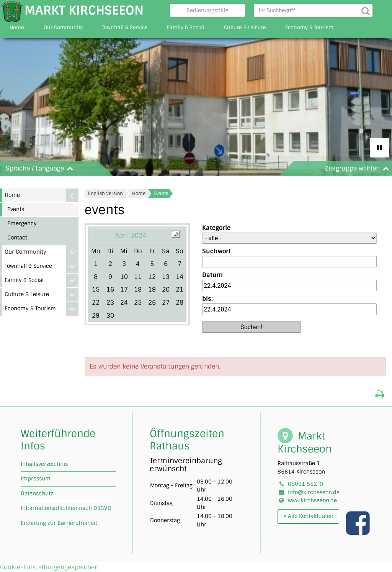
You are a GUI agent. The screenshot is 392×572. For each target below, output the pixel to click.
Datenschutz (37, 493)
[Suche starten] (366, 11)
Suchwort (216, 251)
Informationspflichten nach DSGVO (66, 508)
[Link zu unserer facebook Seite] (359, 531)
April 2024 (131, 235)
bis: (207, 299)
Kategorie (216, 228)
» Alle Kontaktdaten (309, 516)
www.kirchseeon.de (312, 500)
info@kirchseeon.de (314, 492)
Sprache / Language (41, 168)
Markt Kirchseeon (84, 10)
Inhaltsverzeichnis (44, 464)
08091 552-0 (305, 484)
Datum (212, 275)
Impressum (36, 479)
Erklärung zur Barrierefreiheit (59, 523)
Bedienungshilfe (207, 10)
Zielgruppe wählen (359, 168)
